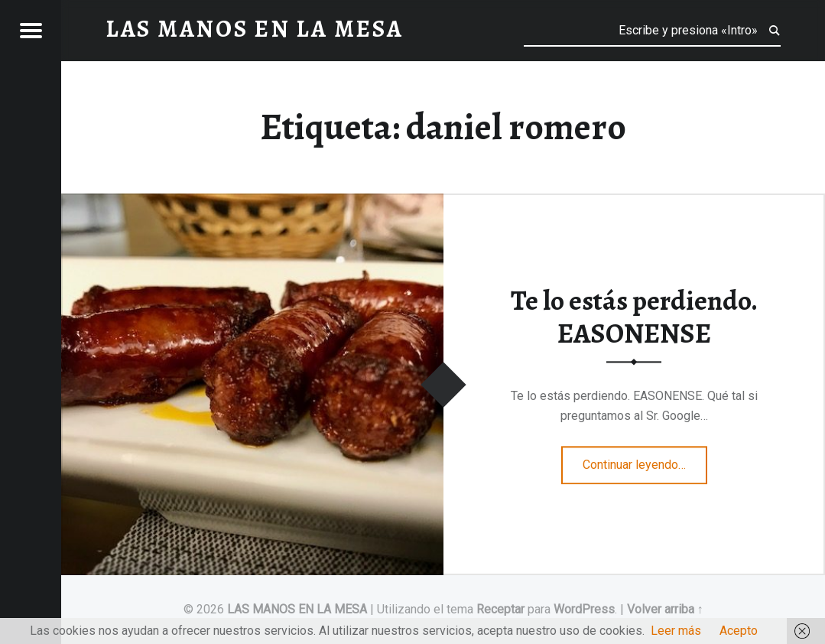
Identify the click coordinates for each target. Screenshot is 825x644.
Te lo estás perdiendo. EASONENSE (634, 317)
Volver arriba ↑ (665, 609)
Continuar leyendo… (645, 460)
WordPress (584, 609)
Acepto (739, 631)
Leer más (676, 631)
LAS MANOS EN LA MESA (297, 609)
